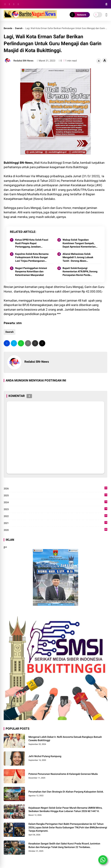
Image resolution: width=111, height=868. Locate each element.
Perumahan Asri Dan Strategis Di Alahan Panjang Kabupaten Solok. (66, 792)
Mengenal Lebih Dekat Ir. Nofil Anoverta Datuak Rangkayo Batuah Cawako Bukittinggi (65, 739)
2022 (55, 516)
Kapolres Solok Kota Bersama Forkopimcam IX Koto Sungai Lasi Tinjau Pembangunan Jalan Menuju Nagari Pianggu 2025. (32, 258)
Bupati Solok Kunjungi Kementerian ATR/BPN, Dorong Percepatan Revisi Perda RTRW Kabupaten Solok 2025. (80, 272)
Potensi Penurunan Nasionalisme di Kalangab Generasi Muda (63, 774)
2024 (55, 502)
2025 (55, 496)
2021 (55, 523)
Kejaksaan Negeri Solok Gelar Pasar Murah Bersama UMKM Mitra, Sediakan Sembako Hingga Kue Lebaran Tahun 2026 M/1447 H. (65, 810)
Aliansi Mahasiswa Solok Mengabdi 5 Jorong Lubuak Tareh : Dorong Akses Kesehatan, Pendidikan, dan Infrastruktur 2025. (78, 258)
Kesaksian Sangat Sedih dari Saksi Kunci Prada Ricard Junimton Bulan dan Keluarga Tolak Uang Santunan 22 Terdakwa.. (64, 845)
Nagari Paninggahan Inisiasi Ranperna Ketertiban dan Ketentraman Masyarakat (31, 272)
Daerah (19, 28)
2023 (55, 509)
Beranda (8, 28)
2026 (55, 489)
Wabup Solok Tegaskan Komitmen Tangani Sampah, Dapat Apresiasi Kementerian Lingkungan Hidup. (79, 243)
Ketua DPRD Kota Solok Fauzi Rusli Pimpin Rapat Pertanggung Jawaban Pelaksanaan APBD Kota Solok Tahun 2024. (32, 243)
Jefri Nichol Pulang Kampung (45, 756)
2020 (55, 530)
